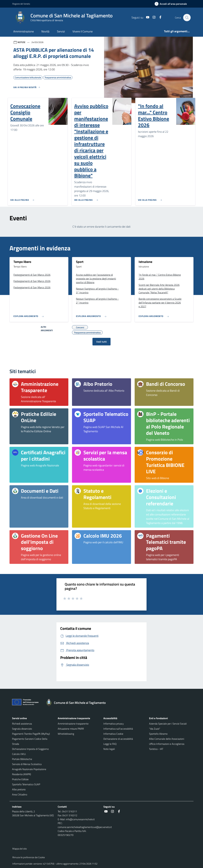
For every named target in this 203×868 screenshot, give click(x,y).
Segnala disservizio (22, 729)
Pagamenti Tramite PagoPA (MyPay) (31, 734)
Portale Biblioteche (22, 759)
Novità (45, 31)
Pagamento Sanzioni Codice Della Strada (30, 741)
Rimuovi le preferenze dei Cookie (29, 857)
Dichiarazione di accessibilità (118, 739)
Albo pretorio (19, 789)
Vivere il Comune (83, 31)
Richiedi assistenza (22, 724)
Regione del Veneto (21, 4)
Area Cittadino (20, 794)
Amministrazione (24, 31)
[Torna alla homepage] (77, 703)
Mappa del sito (20, 849)
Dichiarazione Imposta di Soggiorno (30, 749)
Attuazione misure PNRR (71, 729)
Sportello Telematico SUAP (26, 784)
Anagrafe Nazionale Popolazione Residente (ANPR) (29, 772)
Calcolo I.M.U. (19, 754)
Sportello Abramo (158, 734)
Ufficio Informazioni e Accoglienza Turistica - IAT (167, 746)
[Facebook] (159, 17)
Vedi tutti (101, 342)
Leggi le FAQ (110, 744)
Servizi (61, 31)
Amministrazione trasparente (73, 724)
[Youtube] (146, 17)
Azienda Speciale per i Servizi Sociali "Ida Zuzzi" (168, 726)
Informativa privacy (114, 724)
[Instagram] (152, 17)
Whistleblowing (66, 734)
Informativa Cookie (113, 734)
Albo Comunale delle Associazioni (167, 739)
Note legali (109, 749)
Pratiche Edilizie (20, 779)
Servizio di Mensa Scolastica (27, 764)
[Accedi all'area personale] (172, 4)
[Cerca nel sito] (187, 18)
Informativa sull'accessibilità (118, 729)
